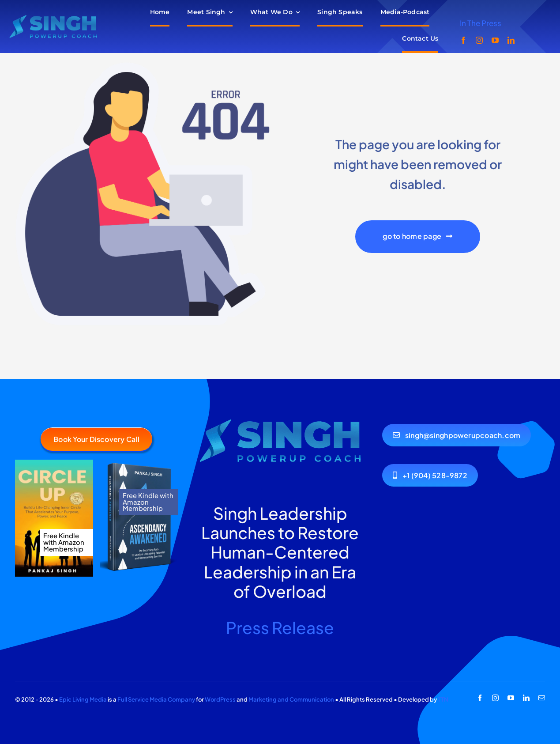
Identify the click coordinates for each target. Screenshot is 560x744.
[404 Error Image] (280, 422)
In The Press (481, 23)
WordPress (220, 699)
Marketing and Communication (291, 699)
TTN (443, 699)
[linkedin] (511, 40)
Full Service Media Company (156, 699)
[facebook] (463, 40)
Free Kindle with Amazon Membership (64, 542)
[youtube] (495, 40)
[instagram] (479, 40)
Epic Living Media (83, 699)
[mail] (542, 698)
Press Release (280, 627)
